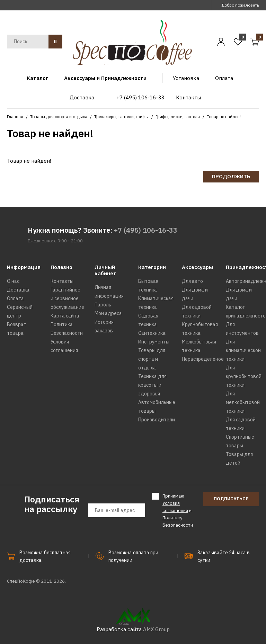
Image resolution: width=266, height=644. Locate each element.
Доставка (18, 290)
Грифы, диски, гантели (178, 117)
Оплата (15, 298)
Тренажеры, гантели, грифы (121, 117)
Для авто (192, 281)
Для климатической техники (243, 350)
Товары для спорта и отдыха (59, 117)
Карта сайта (65, 316)
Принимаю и (178, 510)
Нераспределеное (203, 359)
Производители (157, 420)
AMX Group (156, 629)
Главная (15, 117)
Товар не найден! (224, 117)
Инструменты (154, 342)
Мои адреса (108, 313)
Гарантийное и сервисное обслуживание (67, 298)
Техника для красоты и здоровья (152, 385)
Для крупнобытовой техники (244, 376)
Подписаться (231, 499)
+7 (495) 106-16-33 (146, 230)
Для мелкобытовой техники (243, 402)
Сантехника (152, 333)
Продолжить (231, 176)
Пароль (103, 305)
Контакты (62, 281)
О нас (13, 281)
